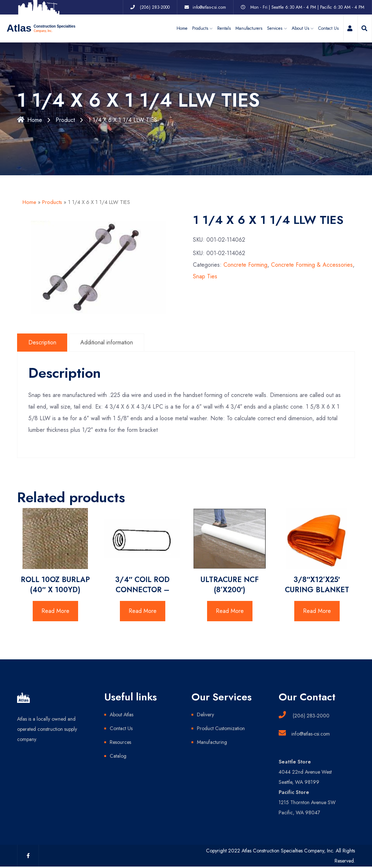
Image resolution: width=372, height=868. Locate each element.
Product (65, 120)
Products (52, 202)
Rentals (224, 28)
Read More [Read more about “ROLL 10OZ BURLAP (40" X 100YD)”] (55, 611)
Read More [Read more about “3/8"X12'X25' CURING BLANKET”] (317, 611)
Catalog (118, 756)
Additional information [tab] (107, 342)
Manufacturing (212, 742)
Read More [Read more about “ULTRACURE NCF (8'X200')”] (230, 611)
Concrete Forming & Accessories (312, 265)
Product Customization (221, 728)
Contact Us (328, 28)
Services (275, 28)
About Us (300, 28)
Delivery (205, 715)
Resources (120, 742)
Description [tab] (42, 342)
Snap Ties (205, 277)
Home (182, 28)
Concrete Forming (245, 265)
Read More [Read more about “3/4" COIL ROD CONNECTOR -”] (143, 611)
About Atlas (122, 715)
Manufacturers (249, 28)
